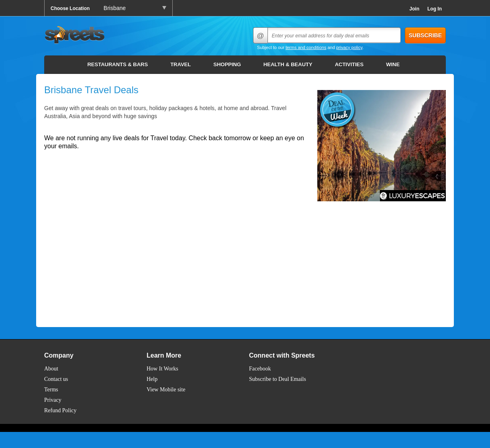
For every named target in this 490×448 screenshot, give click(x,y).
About (51, 369)
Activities (349, 64)
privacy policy (349, 47)
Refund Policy (60, 410)
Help (152, 379)
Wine (393, 64)
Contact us (56, 379)
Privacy (53, 400)
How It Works (162, 369)
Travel (181, 64)
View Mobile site (166, 390)
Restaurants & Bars (117, 64)
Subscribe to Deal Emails (278, 379)
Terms (51, 390)
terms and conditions (306, 47)
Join (414, 9)
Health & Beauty (288, 64)
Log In (435, 9)
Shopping (227, 64)
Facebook (260, 369)
